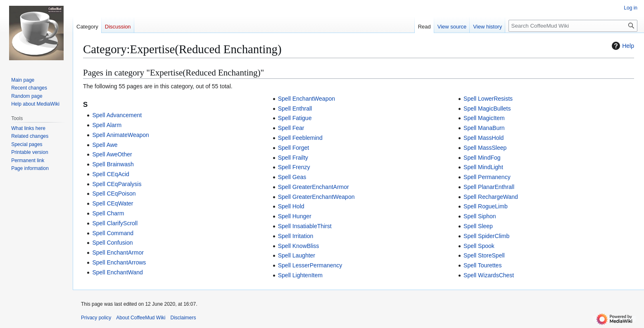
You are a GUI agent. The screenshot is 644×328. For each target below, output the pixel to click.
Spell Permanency (487, 177)
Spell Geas (292, 177)
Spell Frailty (293, 158)
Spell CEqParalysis (117, 184)
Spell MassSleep (485, 148)
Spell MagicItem (484, 118)
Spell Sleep (478, 226)
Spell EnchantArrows (119, 262)
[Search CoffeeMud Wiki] (573, 26)
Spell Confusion (112, 243)
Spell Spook (479, 246)
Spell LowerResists (488, 99)
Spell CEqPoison (114, 193)
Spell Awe (105, 145)
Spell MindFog (482, 158)
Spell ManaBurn (484, 128)
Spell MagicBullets (487, 109)
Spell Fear (291, 128)
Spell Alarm (107, 125)
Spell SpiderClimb (486, 236)
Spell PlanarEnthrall (489, 187)
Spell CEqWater (113, 203)
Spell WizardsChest (489, 275)
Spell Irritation (296, 236)
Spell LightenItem (300, 275)
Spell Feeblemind (300, 138)
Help (622, 46)
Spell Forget (293, 148)
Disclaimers (183, 318)
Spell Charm (108, 213)
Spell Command (113, 233)
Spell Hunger (295, 216)
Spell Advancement (117, 115)
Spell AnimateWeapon (121, 135)
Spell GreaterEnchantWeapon (316, 197)
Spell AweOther (112, 154)
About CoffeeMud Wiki (141, 318)
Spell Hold (291, 206)
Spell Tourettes (482, 265)
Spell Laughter (297, 255)
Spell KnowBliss (299, 246)
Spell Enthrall (295, 109)
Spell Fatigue (295, 118)
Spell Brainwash (113, 164)
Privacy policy (96, 318)
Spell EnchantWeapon (307, 99)
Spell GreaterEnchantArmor (314, 187)
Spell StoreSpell (484, 255)
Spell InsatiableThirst (305, 226)
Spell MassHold (484, 138)
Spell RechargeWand (491, 197)
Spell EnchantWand (117, 272)
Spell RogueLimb (486, 206)
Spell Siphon (480, 216)
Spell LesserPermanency (310, 265)
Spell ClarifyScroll (115, 223)
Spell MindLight (483, 167)
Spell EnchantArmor (118, 252)
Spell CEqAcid (111, 174)
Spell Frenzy (294, 167)
